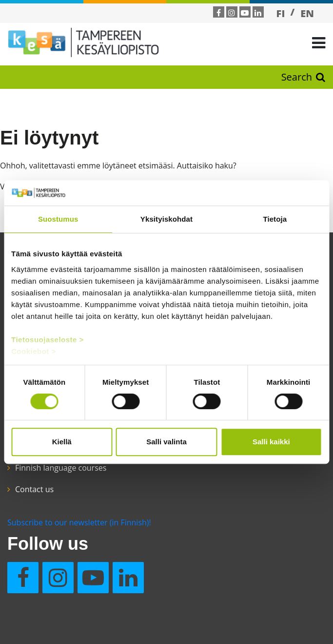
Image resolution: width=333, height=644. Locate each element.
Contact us (34, 489)
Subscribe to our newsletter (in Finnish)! (79, 522)
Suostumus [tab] (58, 219)
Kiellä (62, 442)
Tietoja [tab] (275, 219)
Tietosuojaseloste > (48, 340)
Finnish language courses (61, 468)
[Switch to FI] (281, 13)
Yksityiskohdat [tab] (166, 219)
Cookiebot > (34, 351)
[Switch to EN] (307, 13)
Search (303, 77)
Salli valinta (166, 442)
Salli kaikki (271, 442)
